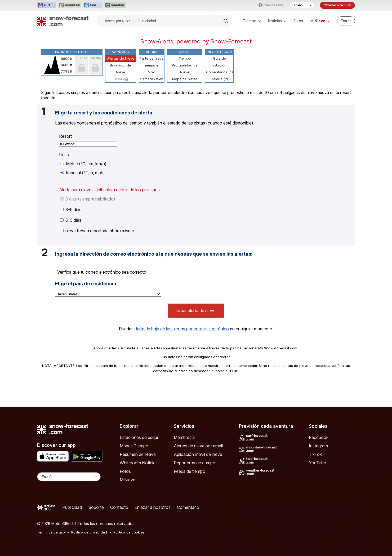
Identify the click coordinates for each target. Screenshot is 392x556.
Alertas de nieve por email (198, 446)
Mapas (185, 52)
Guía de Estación (219, 62)
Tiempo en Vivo (152, 69)
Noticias (277, 21)
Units (64, 155)
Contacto (119, 507)
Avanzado (121, 52)
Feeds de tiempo (190, 471)
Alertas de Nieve (121, 58)
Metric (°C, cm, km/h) (83, 164)
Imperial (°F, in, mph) (83, 173)
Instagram (318, 446)
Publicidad (72, 507)
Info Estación (219, 52)
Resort (65, 136)
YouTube (317, 463)
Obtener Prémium (337, 5)
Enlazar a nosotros (153, 507)
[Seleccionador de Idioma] (302, 5)
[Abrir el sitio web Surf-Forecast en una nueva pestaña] (47, 5)
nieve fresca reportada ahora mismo (97, 231)
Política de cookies (129, 532)
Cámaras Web (152, 79)
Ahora (152, 52)
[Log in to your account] (346, 21)
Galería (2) (219, 79)
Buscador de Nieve (121, 69)
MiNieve (128, 480)
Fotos (298, 21)
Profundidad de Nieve (185, 69)
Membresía (184, 437)
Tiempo (252, 21)
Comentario (188, 507)
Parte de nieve (152, 58)
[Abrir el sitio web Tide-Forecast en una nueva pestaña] (93, 5)
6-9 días (71, 220)
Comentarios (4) (219, 72)
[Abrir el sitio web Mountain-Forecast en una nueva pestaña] (70, 5)
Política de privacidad (89, 532)
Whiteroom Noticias (139, 463)
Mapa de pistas (185, 79)
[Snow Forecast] (63, 21)
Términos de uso (51, 532)
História (121, 79)
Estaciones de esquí (139, 437)
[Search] (226, 21)
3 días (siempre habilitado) (88, 199)
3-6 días (71, 210)
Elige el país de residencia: (86, 284)
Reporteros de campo (195, 463)
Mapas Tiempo (134, 446)
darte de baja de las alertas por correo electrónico (182, 329)
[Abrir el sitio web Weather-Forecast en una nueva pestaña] (115, 5)
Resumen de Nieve (138, 454)
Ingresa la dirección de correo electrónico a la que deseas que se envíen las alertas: (154, 254)
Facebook (319, 437)
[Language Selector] (69, 477)
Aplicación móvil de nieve (198, 454)
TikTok (315, 454)
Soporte (96, 507)
